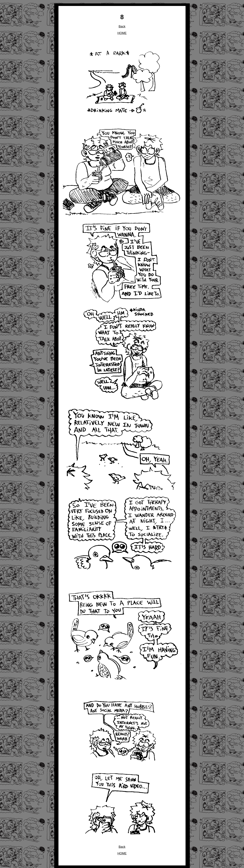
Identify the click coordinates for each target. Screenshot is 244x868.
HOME (122, 33)
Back (122, 26)
